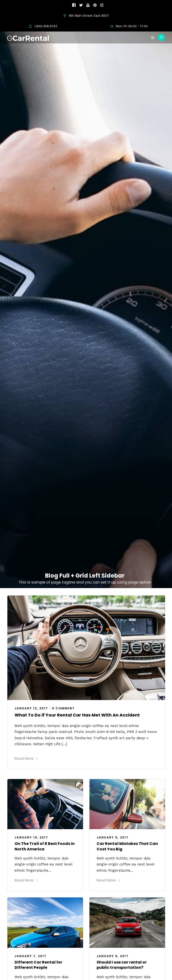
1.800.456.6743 (43, 26)
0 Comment (63, 708)
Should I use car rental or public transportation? (122, 965)
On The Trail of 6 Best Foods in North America (45, 846)
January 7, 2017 (31, 956)
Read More (26, 758)
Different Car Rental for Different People (38, 965)
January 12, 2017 (31, 708)
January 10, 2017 (31, 837)
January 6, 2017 (113, 956)
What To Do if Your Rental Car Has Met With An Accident (77, 715)
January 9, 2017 (113, 837)
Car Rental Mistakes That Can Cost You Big (127, 846)
